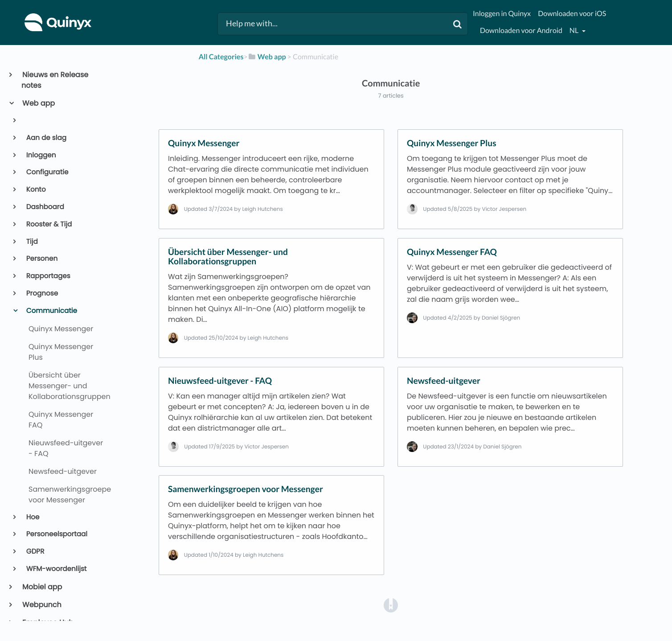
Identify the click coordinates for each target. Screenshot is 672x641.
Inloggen (41, 155)
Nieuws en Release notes (55, 80)
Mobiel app (42, 587)
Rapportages (48, 276)
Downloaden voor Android (521, 31)
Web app (38, 103)
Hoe (32, 517)
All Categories (221, 57)
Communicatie (51, 311)
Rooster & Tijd (49, 224)
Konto (35, 190)
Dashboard (45, 207)
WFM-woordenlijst (56, 569)
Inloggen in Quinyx (502, 14)
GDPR (35, 552)
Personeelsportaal (56, 534)
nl (575, 31)
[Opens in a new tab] (391, 605)
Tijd (31, 242)
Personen (41, 259)
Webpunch (41, 605)
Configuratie (47, 172)
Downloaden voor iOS (572, 14)
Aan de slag (46, 138)
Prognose (41, 294)
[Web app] (267, 57)
